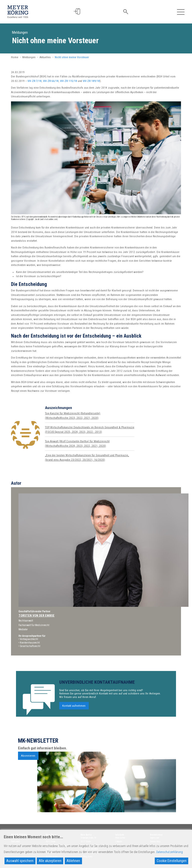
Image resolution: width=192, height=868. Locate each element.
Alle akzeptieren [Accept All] (50, 861)
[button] (78, 12)
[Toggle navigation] (181, 12)
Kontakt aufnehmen (74, 711)
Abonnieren (28, 760)
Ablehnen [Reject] (73, 861)
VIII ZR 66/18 (51, 81)
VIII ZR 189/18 (91, 81)
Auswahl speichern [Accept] (20, 861)
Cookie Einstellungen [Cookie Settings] (172, 861)
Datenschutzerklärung (169, 852)
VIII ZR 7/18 (34, 81)
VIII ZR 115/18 (68, 81)
